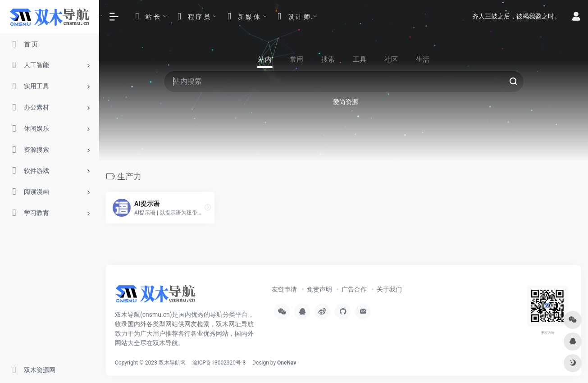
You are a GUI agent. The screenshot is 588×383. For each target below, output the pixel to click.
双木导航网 (172, 363)
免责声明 (319, 289)
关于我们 (389, 289)
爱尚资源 (346, 102)
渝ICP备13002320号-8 (219, 363)
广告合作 (354, 289)
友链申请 (284, 289)
